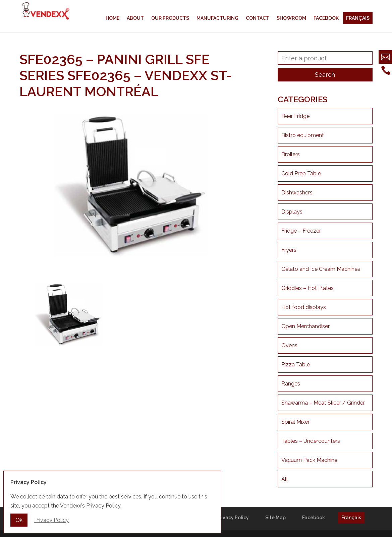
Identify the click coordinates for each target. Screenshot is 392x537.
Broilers (291, 154)
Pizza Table (296, 365)
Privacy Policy (233, 518)
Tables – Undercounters (311, 441)
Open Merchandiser (305, 326)
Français (358, 18)
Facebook (326, 18)
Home (113, 18)
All (285, 479)
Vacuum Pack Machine (309, 460)
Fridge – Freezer (301, 231)
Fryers (289, 250)
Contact (258, 18)
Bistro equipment (303, 135)
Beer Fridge (295, 116)
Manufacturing (217, 18)
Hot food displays (304, 307)
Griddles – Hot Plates (307, 288)
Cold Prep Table (301, 173)
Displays (292, 212)
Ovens (289, 345)
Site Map (275, 518)
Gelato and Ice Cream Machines (321, 269)
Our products (170, 18)
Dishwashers (297, 193)
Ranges (291, 384)
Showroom (291, 18)
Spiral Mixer (295, 422)
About (135, 18)
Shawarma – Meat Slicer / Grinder (323, 403)
